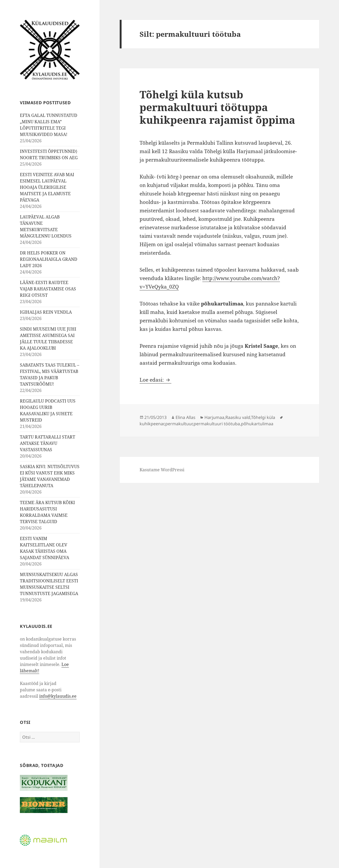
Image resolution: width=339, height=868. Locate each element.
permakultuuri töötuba (217, 424)
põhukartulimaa (257, 424)
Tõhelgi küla (263, 417)
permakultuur (179, 424)
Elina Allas (186, 417)
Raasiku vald (238, 417)
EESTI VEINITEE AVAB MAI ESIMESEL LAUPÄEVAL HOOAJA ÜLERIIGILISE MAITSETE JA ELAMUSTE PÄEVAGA (47, 187)
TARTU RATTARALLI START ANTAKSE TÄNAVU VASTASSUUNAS (48, 443)
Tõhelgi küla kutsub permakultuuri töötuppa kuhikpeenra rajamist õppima (217, 107)
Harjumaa (214, 417)
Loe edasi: (155, 380)
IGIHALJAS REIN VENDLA (46, 312)
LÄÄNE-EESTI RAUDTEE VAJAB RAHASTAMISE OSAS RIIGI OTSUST (48, 289)
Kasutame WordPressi (162, 470)
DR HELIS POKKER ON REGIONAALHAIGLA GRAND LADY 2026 (49, 259)
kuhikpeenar (152, 424)
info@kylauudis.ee (58, 696)
